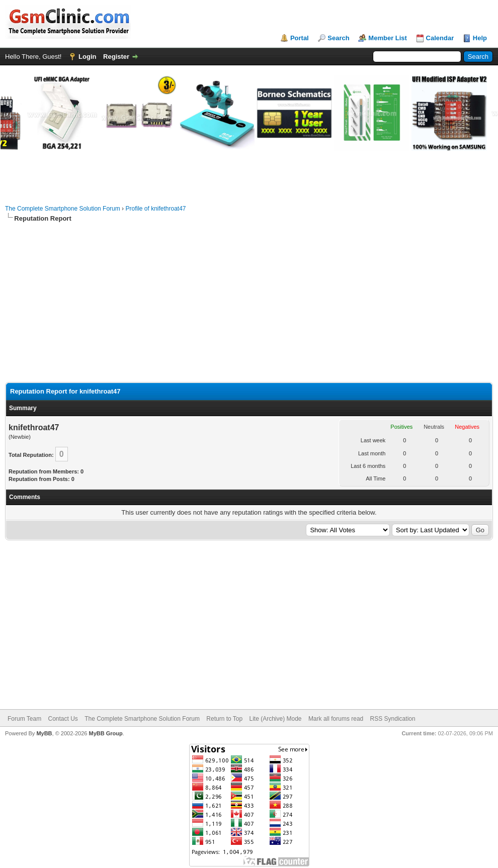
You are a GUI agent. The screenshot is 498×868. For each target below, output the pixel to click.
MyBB (44, 733)
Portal (300, 38)
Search (338, 38)
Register (116, 57)
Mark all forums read (336, 719)
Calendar (440, 38)
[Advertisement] (249, 303)
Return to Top (224, 719)
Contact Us (63, 719)
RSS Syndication (393, 719)
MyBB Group (105, 733)
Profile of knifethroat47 (155, 209)
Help (480, 38)
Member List (388, 38)
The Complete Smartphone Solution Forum (63, 209)
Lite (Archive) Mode (275, 719)
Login (87, 57)
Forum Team (24, 719)
